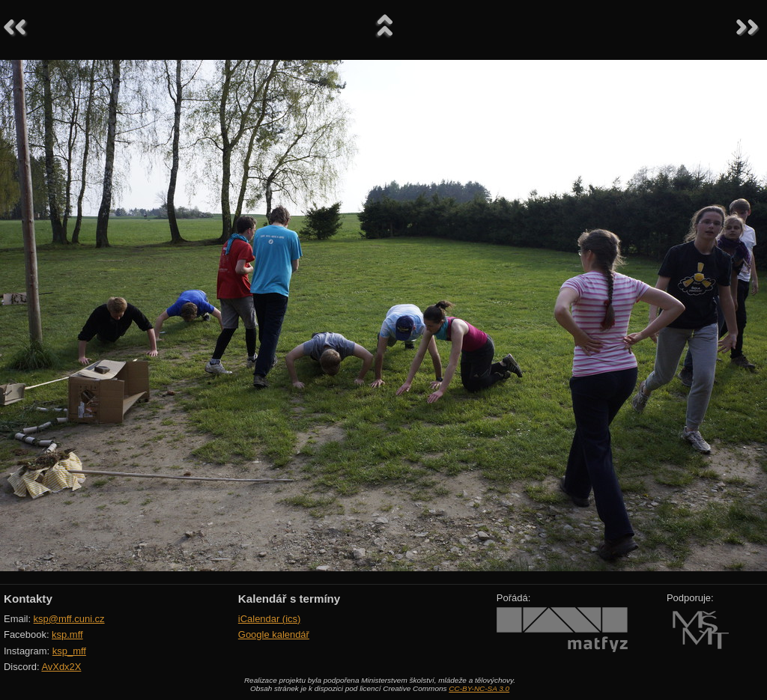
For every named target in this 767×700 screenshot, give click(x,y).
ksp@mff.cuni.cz (69, 619)
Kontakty (28, 599)
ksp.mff (67, 634)
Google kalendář (274, 634)
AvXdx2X (61, 667)
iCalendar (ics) (270, 619)
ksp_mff (69, 651)
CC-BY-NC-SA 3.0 (479, 688)
